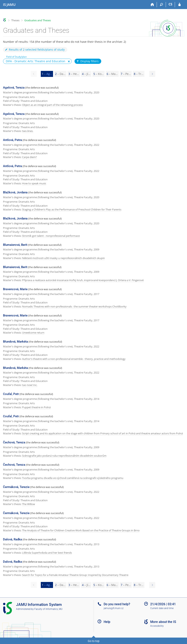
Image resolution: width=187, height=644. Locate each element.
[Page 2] (152, 74)
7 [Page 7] (126, 74)
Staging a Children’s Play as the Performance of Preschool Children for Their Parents (72, 209)
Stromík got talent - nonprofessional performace (51, 236)
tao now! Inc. (30, 385)
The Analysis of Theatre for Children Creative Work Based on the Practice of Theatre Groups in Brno (81, 530)
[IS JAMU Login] (179, 5)
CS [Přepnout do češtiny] (170, 4)
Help (107, 622)
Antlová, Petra (12, 140)
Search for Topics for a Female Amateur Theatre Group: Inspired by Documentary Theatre (75, 575)
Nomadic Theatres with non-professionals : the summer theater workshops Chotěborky (74, 306)
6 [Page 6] (112, 74)
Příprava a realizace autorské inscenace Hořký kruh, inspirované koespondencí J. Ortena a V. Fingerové (83, 280)
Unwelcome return (33, 333)
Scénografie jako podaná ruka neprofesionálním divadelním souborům (64, 456)
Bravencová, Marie (15, 289)
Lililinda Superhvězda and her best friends (47, 553)
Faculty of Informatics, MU (48, 609)
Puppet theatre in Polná (36, 407)
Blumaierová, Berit (15, 245)
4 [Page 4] (86, 74)
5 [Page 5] (99, 74)
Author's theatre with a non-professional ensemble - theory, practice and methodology (74, 359)
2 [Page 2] (60, 74)
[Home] (152, 5)
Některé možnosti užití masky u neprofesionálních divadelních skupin (63, 258)
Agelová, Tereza (14, 88)
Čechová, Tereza (14, 442)
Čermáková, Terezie (16, 487)
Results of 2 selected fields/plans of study (35, 49)
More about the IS (163, 622)
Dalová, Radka (12, 539)
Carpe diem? (30, 157)
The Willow (29, 504)
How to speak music (34, 183)
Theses (15, 20)
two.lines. (28, 131)
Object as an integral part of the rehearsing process (52, 105)
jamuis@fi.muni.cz (114, 608)
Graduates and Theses (38, 20)
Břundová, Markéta (15, 342)
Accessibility (157, 626)
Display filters (87, 61)
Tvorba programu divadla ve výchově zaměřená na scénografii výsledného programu (73, 478)
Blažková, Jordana (15, 192)
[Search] (161, 5)
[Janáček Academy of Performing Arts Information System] (9, 5)
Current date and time (162, 608)
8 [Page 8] (139, 74)
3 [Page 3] (74, 74)
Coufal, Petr (11, 394)
